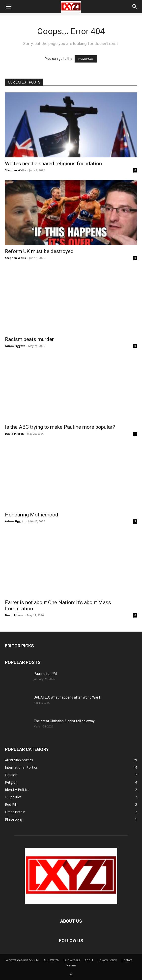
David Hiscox (14, 434)
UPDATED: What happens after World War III (68, 697)
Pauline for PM (45, 674)
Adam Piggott (15, 346)
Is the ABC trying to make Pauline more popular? (60, 427)
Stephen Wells (15, 170)
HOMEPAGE (86, 59)
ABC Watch (51, 960)
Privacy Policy (107, 960)
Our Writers (72, 960)
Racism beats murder (29, 339)
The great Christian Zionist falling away (64, 721)
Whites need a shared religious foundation (53, 164)
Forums (71, 965)
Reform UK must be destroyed (39, 251)
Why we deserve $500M (22, 960)
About (89, 960)
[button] (8, 7)
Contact (127, 960)
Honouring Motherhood (32, 515)
